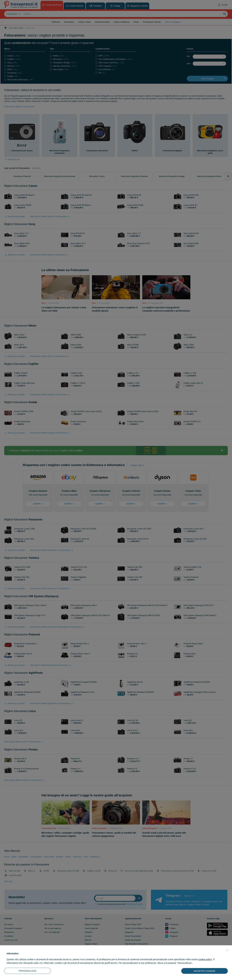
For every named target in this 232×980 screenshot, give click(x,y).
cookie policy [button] (205, 959)
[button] (227, 950)
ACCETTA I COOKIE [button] (205, 971)
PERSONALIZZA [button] (27, 971)
